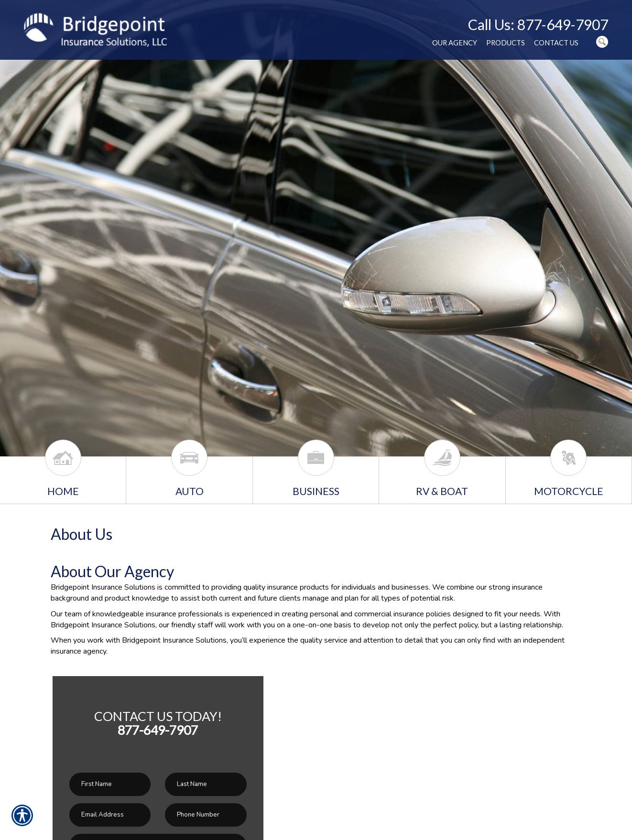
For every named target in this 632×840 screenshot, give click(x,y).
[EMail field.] (110, 815)
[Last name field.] (206, 784)
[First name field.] (110, 784)
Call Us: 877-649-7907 (538, 24)
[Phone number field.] (206, 815)
